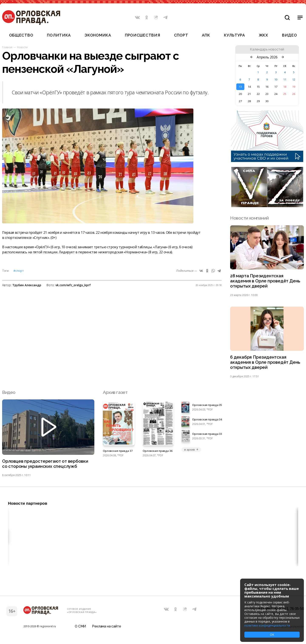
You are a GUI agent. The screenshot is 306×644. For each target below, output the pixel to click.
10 (276, 79)
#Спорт (19, 271)
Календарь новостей (267, 49)
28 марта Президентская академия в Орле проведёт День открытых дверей (266, 281)
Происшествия (143, 35)
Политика (59, 35)
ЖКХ (263, 35)
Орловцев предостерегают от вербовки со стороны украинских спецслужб (46, 465)
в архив (191, 451)
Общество (21, 35)
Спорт (181, 35)
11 (285, 79)
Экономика (98, 35)
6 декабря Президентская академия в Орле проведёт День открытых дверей (266, 363)
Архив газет (115, 393)
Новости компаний (249, 218)
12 (294, 79)
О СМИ (80, 628)
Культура (234, 35)
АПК (206, 35)
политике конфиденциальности (267, 625)
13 (240, 87)
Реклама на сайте (106, 628)
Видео (290, 35)
